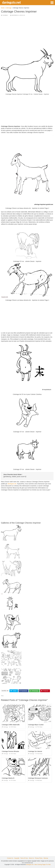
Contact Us (10, 858)
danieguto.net (11, 2)
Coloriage (5, 15)
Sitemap (46, 858)
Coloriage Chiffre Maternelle (11, 725)
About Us (31, 858)
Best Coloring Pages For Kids (43, 865)
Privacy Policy (39, 858)
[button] (52, 2)
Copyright (17, 858)
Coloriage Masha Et (8, 778)
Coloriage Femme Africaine (10, 751)
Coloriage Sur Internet (35, 751)
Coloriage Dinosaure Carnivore (38, 778)
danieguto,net (12, 484)
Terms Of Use (24, 858)
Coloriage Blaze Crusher (36, 725)
